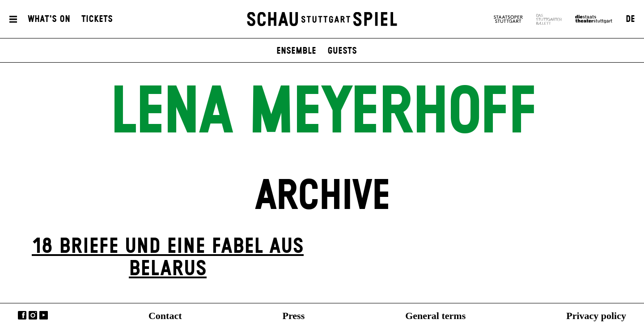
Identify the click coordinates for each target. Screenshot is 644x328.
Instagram (33, 315)
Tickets (97, 19)
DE (630, 19)
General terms (435, 316)
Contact (165, 316)
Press (294, 316)
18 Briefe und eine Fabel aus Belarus (168, 258)
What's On (49, 19)
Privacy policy (596, 316)
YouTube (44, 315)
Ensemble (296, 51)
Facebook (22, 315)
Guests (342, 51)
